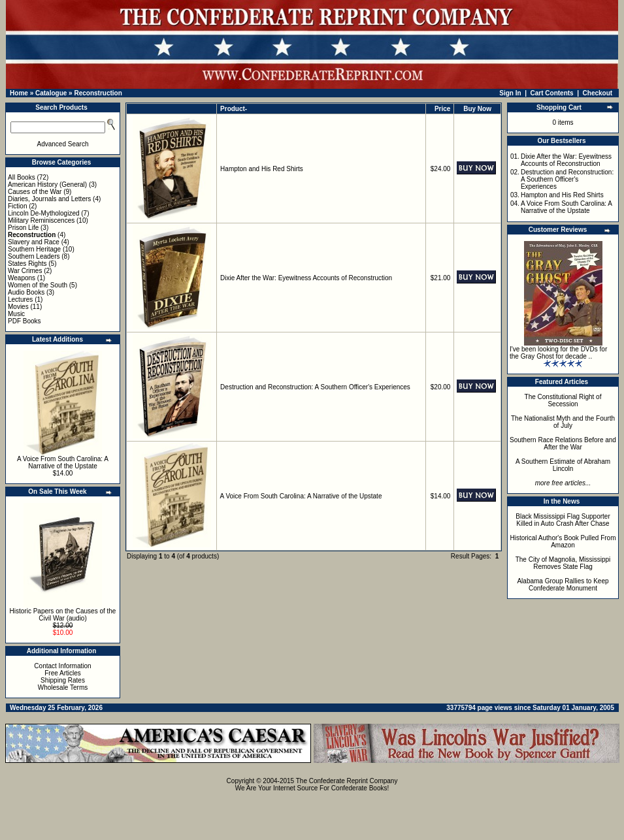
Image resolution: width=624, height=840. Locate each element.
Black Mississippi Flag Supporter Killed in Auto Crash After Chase (563, 520)
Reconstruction (98, 93)
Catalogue (51, 93)
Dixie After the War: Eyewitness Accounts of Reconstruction (306, 278)
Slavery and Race (34, 242)
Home (19, 93)
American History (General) (47, 185)
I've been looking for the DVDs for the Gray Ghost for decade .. (558, 353)
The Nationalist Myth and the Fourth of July (563, 422)
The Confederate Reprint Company (347, 781)
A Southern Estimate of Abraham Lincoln (563, 465)
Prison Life (23, 228)
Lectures (20, 299)
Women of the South (38, 285)
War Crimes (25, 271)
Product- (234, 109)
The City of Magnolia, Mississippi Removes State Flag (563, 563)
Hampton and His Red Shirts (262, 169)
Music (16, 314)
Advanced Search (63, 144)
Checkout (598, 93)
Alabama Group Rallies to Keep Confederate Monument (563, 585)
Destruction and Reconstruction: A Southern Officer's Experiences (315, 387)
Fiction (17, 206)
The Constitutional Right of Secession (563, 400)
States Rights (27, 264)
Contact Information (62, 666)
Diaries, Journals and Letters (49, 199)
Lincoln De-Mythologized (44, 213)
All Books (22, 177)
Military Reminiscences (41, 220)
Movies (18, 307)
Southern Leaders (34, 256)
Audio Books (26, 292)
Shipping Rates (63, 680)
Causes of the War (35, 192)
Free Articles (63, 673)
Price (442, 109)
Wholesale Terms (63, 687)
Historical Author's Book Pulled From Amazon (563, 541)
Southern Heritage (34, 249)
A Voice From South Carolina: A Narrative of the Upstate (63, 462)
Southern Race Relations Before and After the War (563, 444)
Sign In (510, 93)
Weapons (22, 278)
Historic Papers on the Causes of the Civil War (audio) (63, 615)
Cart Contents (552, 93)
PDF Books (25, 321)
